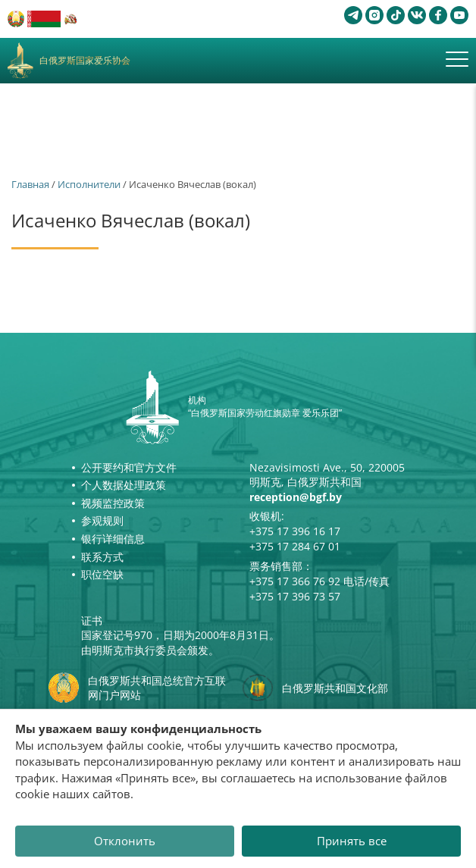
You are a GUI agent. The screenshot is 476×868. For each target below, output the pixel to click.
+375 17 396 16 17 (295, 531)
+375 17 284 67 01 (295, 546)
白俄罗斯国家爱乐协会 (85, 61)
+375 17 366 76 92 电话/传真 (319, 581)
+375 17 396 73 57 (295, 596)
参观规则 (102, 520)
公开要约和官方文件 (129, 467)
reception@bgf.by (296, 497)
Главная (30, 184)
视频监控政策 (113, 503)
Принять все (352, 841)
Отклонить (125, 841)
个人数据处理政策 (124, 485)
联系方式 (102, 557)
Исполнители (89, 184)
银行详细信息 (113, 539)
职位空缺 (102, 574)
